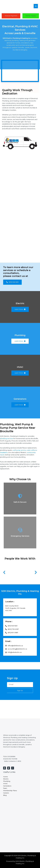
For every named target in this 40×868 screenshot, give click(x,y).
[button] (4, 572)
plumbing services (7, 438)
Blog (5, 795)
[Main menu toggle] (36, 6)
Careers (6, 793)
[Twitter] (9, 768)
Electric (6, 779)
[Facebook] (5, 768)
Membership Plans (10, 791)
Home (5, 777)
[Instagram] (13, 768)
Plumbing (7, 781)
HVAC (5, 784)
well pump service (19, 450)
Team (5, 788)
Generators (7, 786)
